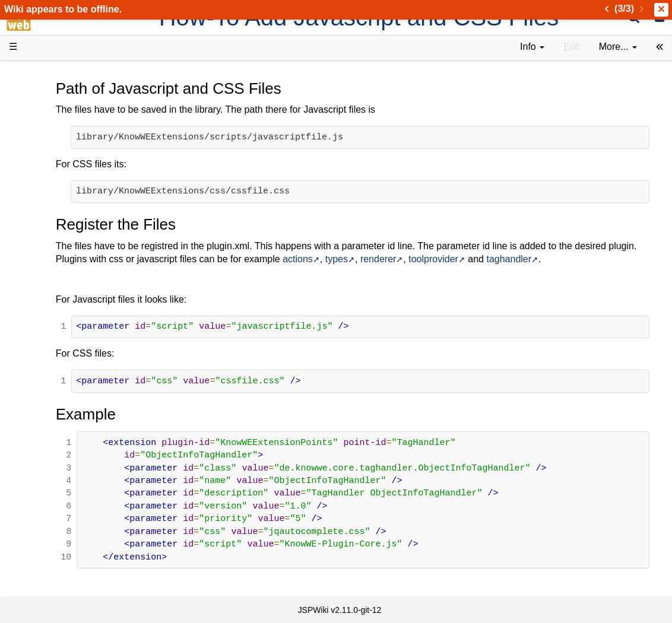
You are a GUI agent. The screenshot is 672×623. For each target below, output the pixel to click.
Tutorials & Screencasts (83, 174)
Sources (50, 309)
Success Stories (67, 120)
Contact (49, 457)
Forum (46, 363)
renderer (555, 259)
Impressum (96, 457)
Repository (55, 322)
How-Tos (51, 268)
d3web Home (38, 73)
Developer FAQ (65, 282)
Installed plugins (67, 444)
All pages (52, 417)
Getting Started (65, 255)
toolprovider (611, 259)
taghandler (175, 273)
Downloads (56, 107)
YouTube (51, 376)
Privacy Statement (71, 471)
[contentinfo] (532, 47)
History (47, 134)
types (513, 259)
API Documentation (74, 296)
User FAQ (53, 201)
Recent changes (67, 430)
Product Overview (70, 93)
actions (475, 259)
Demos (48, 214)
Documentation (65, 188)
